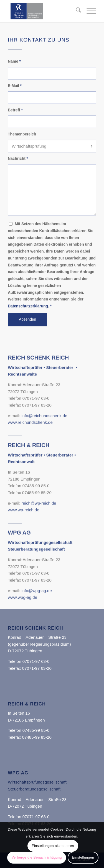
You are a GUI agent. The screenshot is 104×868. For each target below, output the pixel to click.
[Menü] (89, 11)
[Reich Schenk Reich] (43, 11)
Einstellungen (83, 857)
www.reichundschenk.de (30, 445)
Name (14, 66)
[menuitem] (76, 11)
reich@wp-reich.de (39, 526)
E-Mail (15, 90)
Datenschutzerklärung (28, 311)
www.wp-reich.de (23, 533)
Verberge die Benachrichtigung (37, 857)
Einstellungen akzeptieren (53, 846)
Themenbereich (22, 139)
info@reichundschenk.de (44, 438)
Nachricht (18, 163)
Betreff (15, 114)
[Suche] (76, 11)
